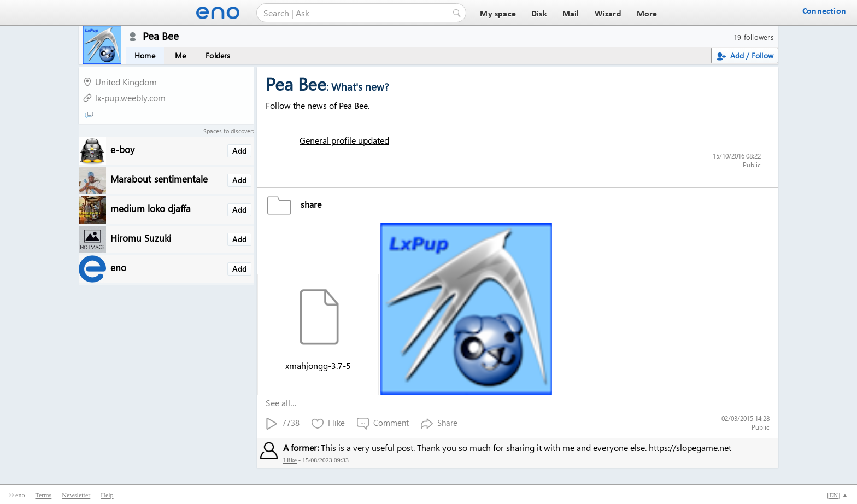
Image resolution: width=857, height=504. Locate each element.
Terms (43, 495)
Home (145, 55)
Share (439, 423)
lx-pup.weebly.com (130, 98)
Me (180, 55)
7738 (283, 423)
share (294, 204)
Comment (383, 423)
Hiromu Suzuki (141, 238)
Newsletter (76, 495)
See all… (281, 403)
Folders (218, 55)
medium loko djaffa (151, 208)
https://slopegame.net (690, 447)
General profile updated (344, 140)
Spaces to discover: (228, 131)
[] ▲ (838, 495)
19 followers (754, 37)
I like (328, 423)
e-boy (122, 149)
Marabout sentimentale (159, 178)
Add (239, 151)
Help (107, 495)
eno (118, 267)
